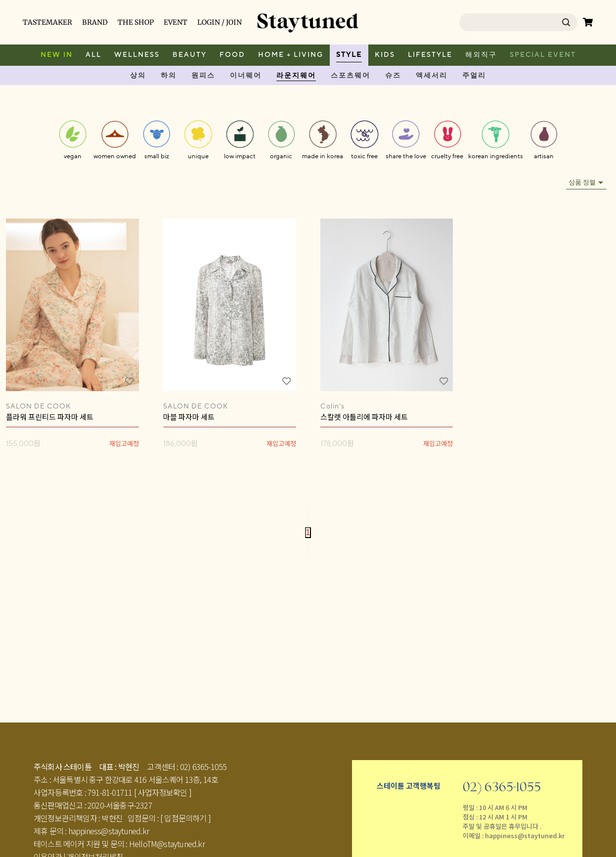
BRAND (95, 22)
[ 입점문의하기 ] (185, 818)
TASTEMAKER (47, 22)
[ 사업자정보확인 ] (163, 792)
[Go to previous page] (308, 522)
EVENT (176, 22)
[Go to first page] (308, 513)
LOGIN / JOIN (220, 22)
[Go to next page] (308, 543)
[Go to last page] (308, 553)
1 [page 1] (308, 532)
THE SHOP (136, 22)
